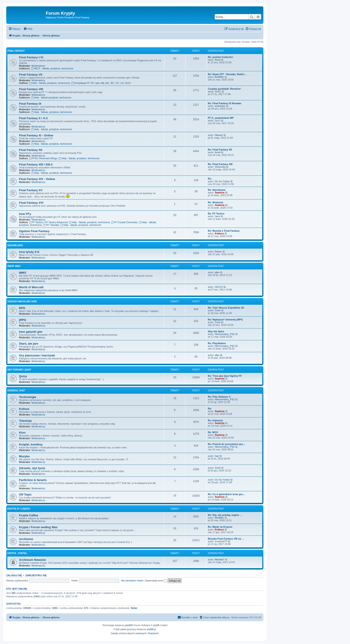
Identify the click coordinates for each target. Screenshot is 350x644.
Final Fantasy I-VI (31, 57)
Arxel (218, 60)
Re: (210, 179)
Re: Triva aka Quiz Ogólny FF (225, 376)
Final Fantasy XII (31, 150)
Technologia (28, 397)
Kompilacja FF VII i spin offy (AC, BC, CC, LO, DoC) (101, 83)
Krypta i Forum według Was (38, 527)
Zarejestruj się (36, 575)
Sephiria (220, 193)
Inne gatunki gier (31, 332)
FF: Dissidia (51, 225)
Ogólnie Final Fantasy (34, 231)
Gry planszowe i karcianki (37, 355)
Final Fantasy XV (31, 190)
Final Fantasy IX (30, 104)
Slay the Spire (216, 331)
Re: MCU (213, 432)
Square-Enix (15, 245)
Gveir (218, 310)
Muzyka (24, 456)
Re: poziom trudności (220, 57)
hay (217, 456)
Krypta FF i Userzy (19, 509)
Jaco (217, 216)
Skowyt (219, 135)
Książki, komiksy (31, 444)
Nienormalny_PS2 (225, 334)
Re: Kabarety (215, 420)
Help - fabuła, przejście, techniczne (49, 83)
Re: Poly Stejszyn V (219, 397)
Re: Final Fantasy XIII (220, 164)
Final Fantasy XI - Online (36, 135)
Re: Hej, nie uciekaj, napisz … (225, 515)
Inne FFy (25, 214)
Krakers (219, 233)
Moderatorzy (38, 66)
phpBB (129, 625)
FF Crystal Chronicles (124, 222)
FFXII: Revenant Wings (43, 158)
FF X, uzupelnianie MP (221, 118)
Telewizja (25, 421)
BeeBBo (219, 77)
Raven (218, 252)
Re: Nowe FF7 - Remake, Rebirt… (227, 74)
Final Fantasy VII (31, 75)
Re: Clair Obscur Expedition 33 (226, 308)
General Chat (16, 391)
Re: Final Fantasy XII (220, 150)
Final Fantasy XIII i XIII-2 (36, 164)
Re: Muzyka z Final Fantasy (224, 231)
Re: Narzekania (217, 190)
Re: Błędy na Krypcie (220, 527)
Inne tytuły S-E (29, 252)
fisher (134, 608)
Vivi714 (219, 287)
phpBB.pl (151, 629)
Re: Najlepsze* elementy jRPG (225, 320)
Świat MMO (14, 266)
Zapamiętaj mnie (156, 580)
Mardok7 (220, 559)
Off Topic (25, 495)
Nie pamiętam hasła (132, 580)
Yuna (218, 322)
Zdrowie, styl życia (32, 468)
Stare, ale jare (29, 344)
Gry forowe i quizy (19, 370)
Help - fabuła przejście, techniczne (51, 97)
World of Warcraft (31, 287)
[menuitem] (28, 29)
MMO (23, 273)
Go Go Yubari (222, 181)
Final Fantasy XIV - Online (37, 179)
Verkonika (220, 167)
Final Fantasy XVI (31, 203)
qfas (217, 272)
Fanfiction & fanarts (33, 480)
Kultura (24, 409)
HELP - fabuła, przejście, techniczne (52, 68)
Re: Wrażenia (216, 202)
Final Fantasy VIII (31, 89)
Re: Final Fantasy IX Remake (225, 103)
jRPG (23, 320)
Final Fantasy (16, 51)
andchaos (220, 106)
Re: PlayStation (217, 343)
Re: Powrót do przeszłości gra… (227, 444)
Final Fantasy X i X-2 (33, 118)
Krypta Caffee (29, 515)
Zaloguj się (14, 575)
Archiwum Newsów (32, 560)
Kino (22, 433)
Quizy (23, 376)
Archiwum (26, 539)
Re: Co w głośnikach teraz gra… (226, 494)
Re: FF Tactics (216, 214)
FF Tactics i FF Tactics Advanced (48, 222)
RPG (22, 308)
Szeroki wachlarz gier (22, 302)
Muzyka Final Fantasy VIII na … (226, 539)
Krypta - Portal (17, 553)
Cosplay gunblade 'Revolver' (225, 89)
